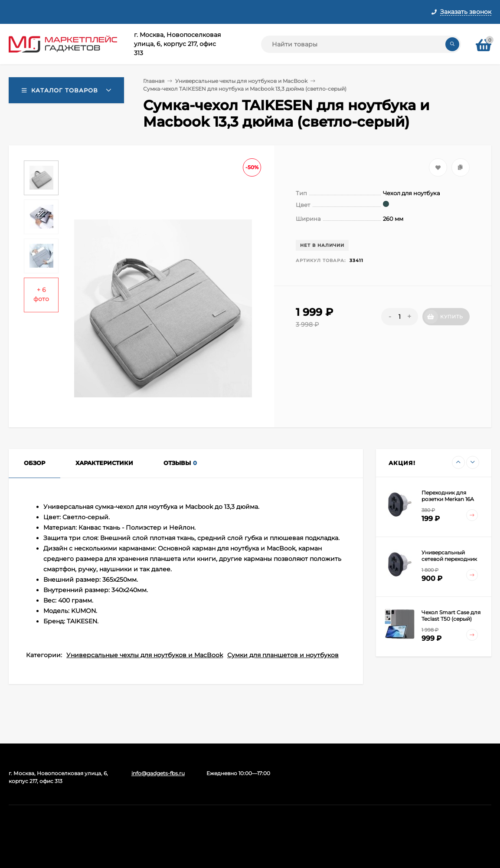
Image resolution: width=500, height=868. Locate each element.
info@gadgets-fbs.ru (158, 773)
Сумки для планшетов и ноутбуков (283, 655)
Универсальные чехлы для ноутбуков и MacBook (241, 81)
